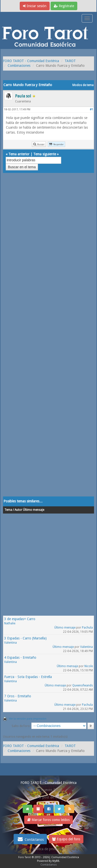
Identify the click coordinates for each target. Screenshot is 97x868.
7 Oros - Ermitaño (18, 696)
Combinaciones (19, 66)
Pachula (87, 628)
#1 (91, 109)
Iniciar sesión (35, 6)
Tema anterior (19, 154)
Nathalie (10, 623)
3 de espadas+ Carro (20, 619)
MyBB (56, 861)
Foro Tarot (25, 857)
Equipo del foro (66, 839)
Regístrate (64, 6)
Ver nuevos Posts (49, 790)
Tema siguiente (45, 154)
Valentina (10, 643)
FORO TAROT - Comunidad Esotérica (31, 61)
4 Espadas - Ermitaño (20, 657)
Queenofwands (83, 685)
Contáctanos (30, 839)
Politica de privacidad (48, 849)
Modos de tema (83, 85)
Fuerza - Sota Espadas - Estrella (28, 677)
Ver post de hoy (48, 797)
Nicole (89, 666)
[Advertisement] (48, 340)
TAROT (70, 61)
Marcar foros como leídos (48, 820)
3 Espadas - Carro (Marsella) (25, 638)
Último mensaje (65, 628)
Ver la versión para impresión (28, 719)
